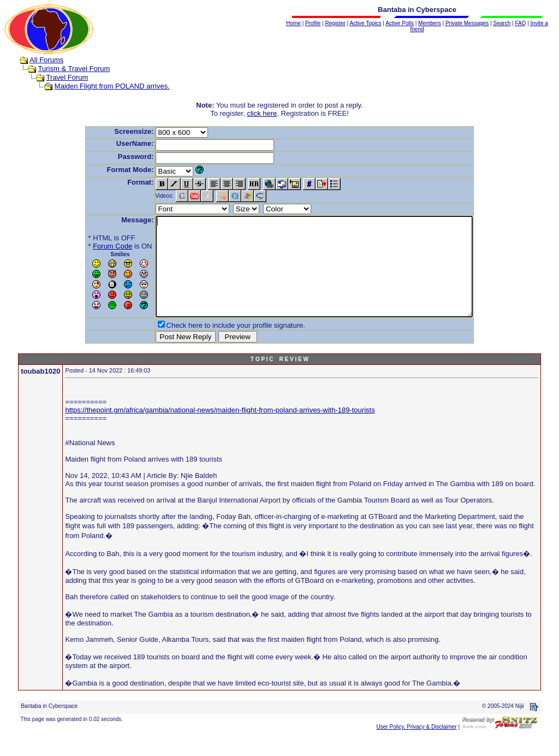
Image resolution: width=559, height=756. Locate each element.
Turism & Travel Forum (74, 69)
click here (262, 113)
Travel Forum (67, 77)
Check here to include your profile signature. (217, 345)
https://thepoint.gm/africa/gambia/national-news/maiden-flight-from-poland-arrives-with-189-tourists (220, 430)
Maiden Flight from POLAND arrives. (112, 86)
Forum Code (93, 246)
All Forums (46, 60)
